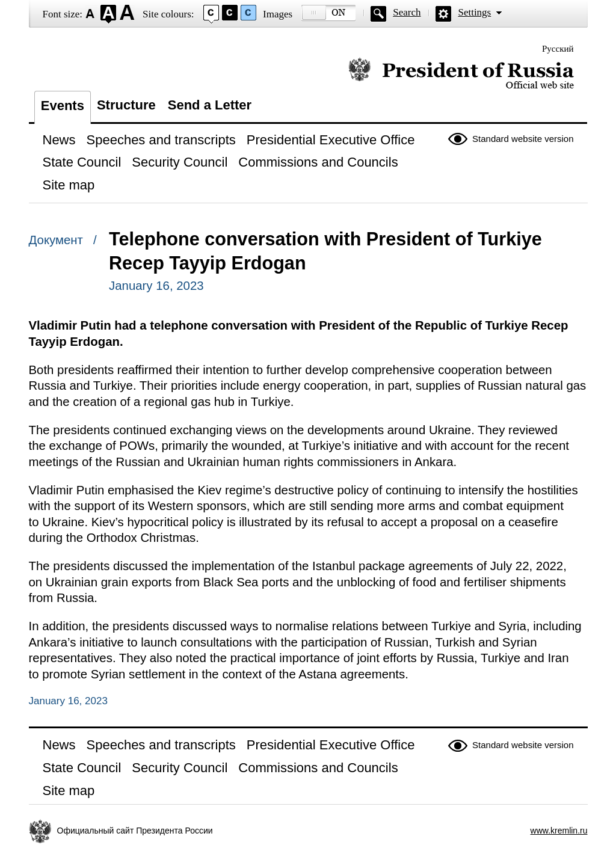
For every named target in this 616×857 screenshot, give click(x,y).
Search (407, 12)
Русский (558, 49)
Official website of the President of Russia (461, 74)
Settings (474, 12)
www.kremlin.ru (559, 831)
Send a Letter (210, 105)
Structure (126, 105)
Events (63, 106)
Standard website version (523, 139)
